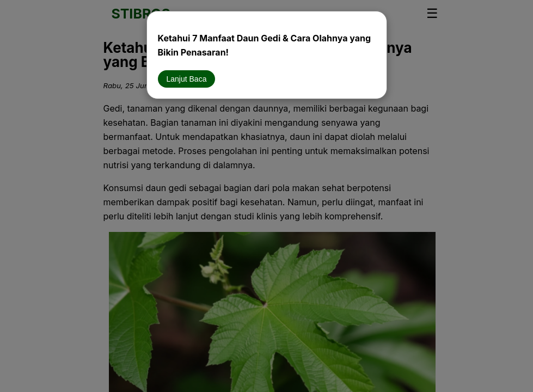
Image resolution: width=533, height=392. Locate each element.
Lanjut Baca (187, 79)
